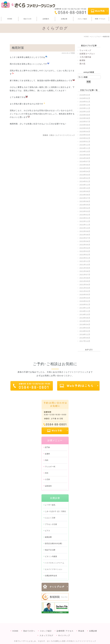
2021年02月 (85, 291)
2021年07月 (85, 275)
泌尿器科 (48, 486)
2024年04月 (85, 171)
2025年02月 (85, 138)
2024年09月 (85, 155)
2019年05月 (85, 321)
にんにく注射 (50, 518)
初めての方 (28, 19)
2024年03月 (85, 175)
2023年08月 (85, 195)
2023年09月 (85, 191)
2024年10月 (85, 151)
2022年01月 (85, 258)
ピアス (48, 531)
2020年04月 (85, 298)
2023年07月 (85, 198)
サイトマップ (64, 631)
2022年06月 (85, 241)
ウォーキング (85, 50)
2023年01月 (85, 218)
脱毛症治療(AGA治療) (54, 543)
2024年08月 (85, 158)
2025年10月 (85, 112)
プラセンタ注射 (51, 524)
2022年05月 (85, 245)
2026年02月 (85, 98)
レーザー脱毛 (50, 505)
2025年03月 (85, 135)
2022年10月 (85, 228)
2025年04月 (85, 132)
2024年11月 (85, 148)
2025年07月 (85, 122)
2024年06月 (85, 165)
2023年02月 (85, 215)
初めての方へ (29, 627)
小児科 (48, 479)
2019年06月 (85, 318)
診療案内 (46, 19)
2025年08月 (85, 118)
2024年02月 (85, 178)
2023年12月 (85, 185)
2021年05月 (85, 281)
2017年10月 (85, 341)
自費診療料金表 (51, 576)
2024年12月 (85, 145)
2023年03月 (85, 211)
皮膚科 (48, 454)
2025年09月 (85, 115)
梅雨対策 (18, 48)
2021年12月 (85, 261)
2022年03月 (85, 251)
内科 (47, 460)
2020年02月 (85, 301)
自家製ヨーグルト (87, 54)
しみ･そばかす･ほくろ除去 (55, 511)
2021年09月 (85, 268)
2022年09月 (85, 231)
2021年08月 (85, 271)
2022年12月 (85, 221)
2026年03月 (85, 95)
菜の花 (82, 64)
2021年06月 (85, 278)
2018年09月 (85, 338)
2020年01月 (85, 305)
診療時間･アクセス (65, 627)
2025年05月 (85, 128)
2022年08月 (85, 235)
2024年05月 (85, 168)
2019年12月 (85, 308)
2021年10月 (85, 265)
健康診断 (48, 537)
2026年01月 (85, 102)
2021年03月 (85, 288)
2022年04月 (85, 248)
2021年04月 (85, 285)
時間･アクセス (100, 19)
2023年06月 (85, 201)
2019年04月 (85, 324)
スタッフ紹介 (82, 19)
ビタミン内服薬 (51, 556)
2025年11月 (85, 108)
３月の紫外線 (85, 57)
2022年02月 (85, 255)
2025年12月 (85, 105)
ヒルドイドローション (54, 569)
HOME (10, 19)
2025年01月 (85, 142)
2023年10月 (85, 188)
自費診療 (64, 19)
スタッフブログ (46, 631)
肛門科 (48, 447)
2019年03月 (85, 328)
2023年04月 (85, 208)
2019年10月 (85, 314)
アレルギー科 (50, 467)
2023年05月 (85, 205)
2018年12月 (85, 334)
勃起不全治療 (50, 550)
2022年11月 (85, 225)
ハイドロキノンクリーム (55, 563)
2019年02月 (85, 331)
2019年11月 (85, 311)
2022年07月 (85, 238)
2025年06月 (85, 125)
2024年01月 (85, 181)
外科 (47, 473)
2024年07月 (85, 161)
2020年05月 (85, 295)
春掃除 (82, 60)
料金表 (81, 627)
